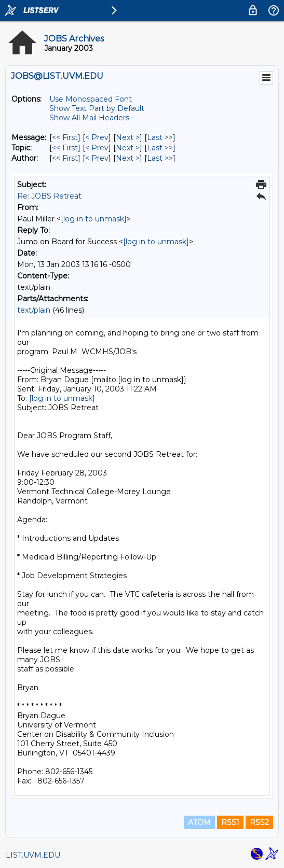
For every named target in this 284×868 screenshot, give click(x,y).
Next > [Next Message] (128, 137)
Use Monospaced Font (91, 99)
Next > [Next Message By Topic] (128, 148)
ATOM (199, 822)
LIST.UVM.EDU (33, 855)
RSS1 (230, 822)
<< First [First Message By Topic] (65, 148)
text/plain (34, 310)
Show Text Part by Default (97, 108)
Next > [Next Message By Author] (128, 158)
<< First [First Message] (65, 137)
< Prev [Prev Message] (97, 137)
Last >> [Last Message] (160, 137)
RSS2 (259, 822)
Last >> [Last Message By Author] (160, 158)
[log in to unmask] (94, 219)
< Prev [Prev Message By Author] (97, 158)
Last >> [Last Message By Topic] (160, 148)
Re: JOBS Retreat (49, 196)
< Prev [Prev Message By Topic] (97, 148)
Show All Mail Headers (89, 118)
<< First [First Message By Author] (65, 158)
